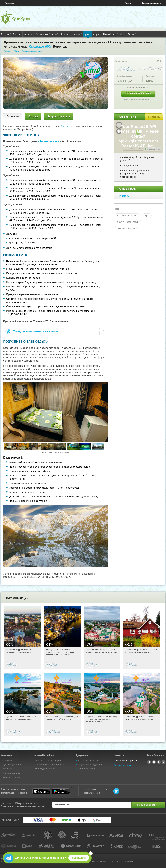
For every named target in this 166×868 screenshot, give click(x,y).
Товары (78, 34)
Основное (13, 116)
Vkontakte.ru (154, 762)
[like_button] (155, 61)
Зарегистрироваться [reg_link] (151, 3)
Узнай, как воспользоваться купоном (36, 331)
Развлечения (43, 34)
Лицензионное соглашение (133, 150)
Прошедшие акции (45, 769)
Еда (8, 34)
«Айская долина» (49, 141)
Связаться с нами (123, 765)
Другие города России (128, 222)
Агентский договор (88, 760)
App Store (41, 791)
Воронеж (9, 3)
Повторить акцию (138, 94)
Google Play (61, 791)
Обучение (66, 34)
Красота (17, 34)
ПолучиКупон (111, 34)
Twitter (159, 762)
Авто (55, 34)
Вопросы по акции (59, 116)
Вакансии (7, 769)
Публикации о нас (12, 765)
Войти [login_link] (128, 3)
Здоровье (29, 34)
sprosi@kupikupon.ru (125, 761)
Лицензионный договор (90, 765)
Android (66, 126)
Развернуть (154, 117)
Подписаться (79, 858)
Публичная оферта (88, 769)
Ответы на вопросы (13, 777)
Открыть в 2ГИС (154, 149)
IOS (53, 126)
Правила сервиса (11, 773)
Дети (123, 34)
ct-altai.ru (124, 196)
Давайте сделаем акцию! (48, 760)
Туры (88, 34)
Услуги (97, 34)
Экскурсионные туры (127, 216)
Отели (132, 34)
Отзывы (33, 116)
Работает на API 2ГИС (135, 148)
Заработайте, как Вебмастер (50, 765)
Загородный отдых (126, 228)
